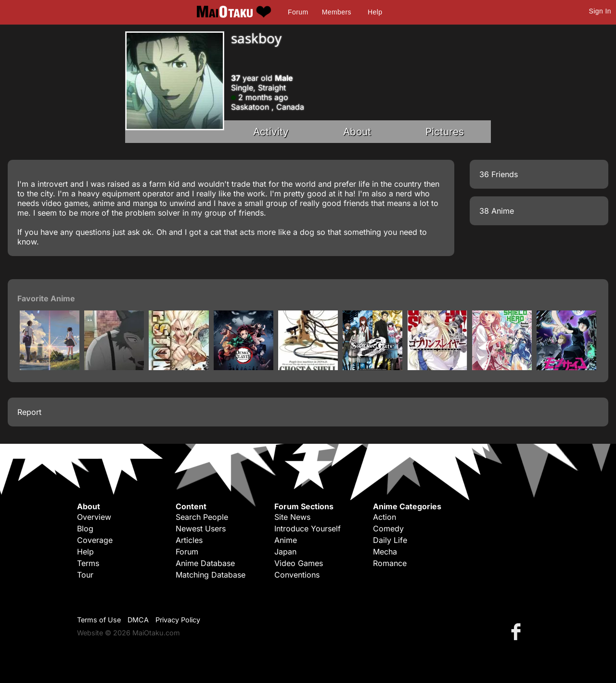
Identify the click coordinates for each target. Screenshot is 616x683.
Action (385, 517)
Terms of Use (99, 620)
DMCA (138, 620)
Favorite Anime (46, 298)
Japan (285, 552)
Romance (390, 563)
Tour (85, 575)
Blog (85, 528)
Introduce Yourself (308, 528)
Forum (298, 12)
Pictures (445, 132)
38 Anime (497, 211)
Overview (94, 517)
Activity (271, 132)
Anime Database (205, 563)
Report (29, 412)
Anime (286, 540)
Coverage (95, 540)
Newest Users (201, 528)
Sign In (600, 11)
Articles (189, 540)
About (357, 132)
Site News (292, 517)
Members (337, 12)
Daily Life (390, 540)
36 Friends (499, 174)
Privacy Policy (178, 620)
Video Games (299, 563)
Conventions (297, 575)
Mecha (385, 552)
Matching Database (211, 575)
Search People (202, 517)
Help (375, 12)
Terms (88, 563)
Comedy (388, 528)
